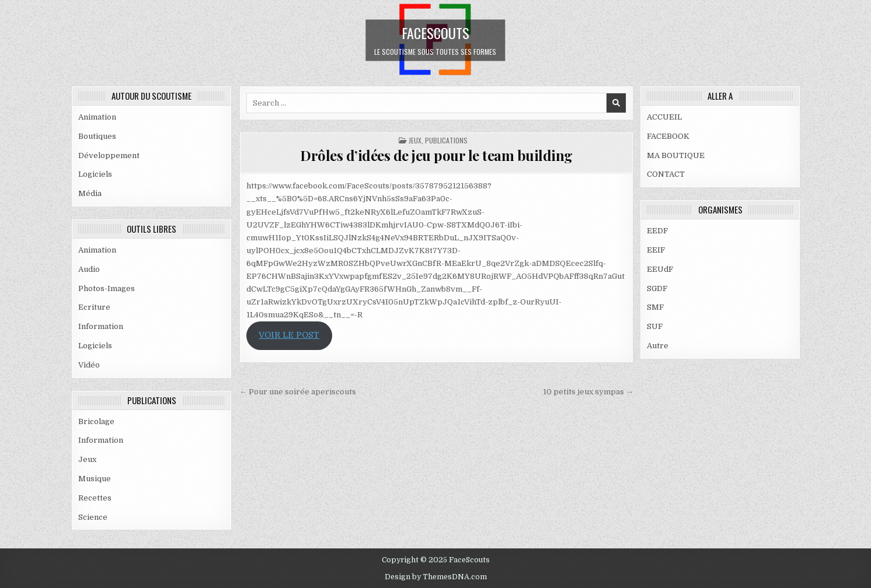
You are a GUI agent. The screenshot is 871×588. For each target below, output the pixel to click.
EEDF (657, 231)
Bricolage (96, 421)
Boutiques (97, 136)
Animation (97, 117)
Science (93, 517)
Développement (109, 155)
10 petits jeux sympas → (588, 392)
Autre (658, 346)
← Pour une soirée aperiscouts (298, 392)
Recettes (95, 498)
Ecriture (94, 307)
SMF (655, 307)
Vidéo (89, 365)
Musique (95, 479)
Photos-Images (107, 288)
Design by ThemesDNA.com (436, 577)
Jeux (87, 459)
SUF (655, 326)
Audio (89, 269)
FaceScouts (435, 32)
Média (90, 193)
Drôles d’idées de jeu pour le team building (436, 155)
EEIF (656, 250)
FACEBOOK (668, 136)
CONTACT (666, 174)
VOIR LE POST (289, 335)
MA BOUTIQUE (676, 155)
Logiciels (95, 174)
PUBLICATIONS (446, 140)
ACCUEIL (664, 117)
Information (101, 326)
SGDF (657, 288)
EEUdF (660, 269)
